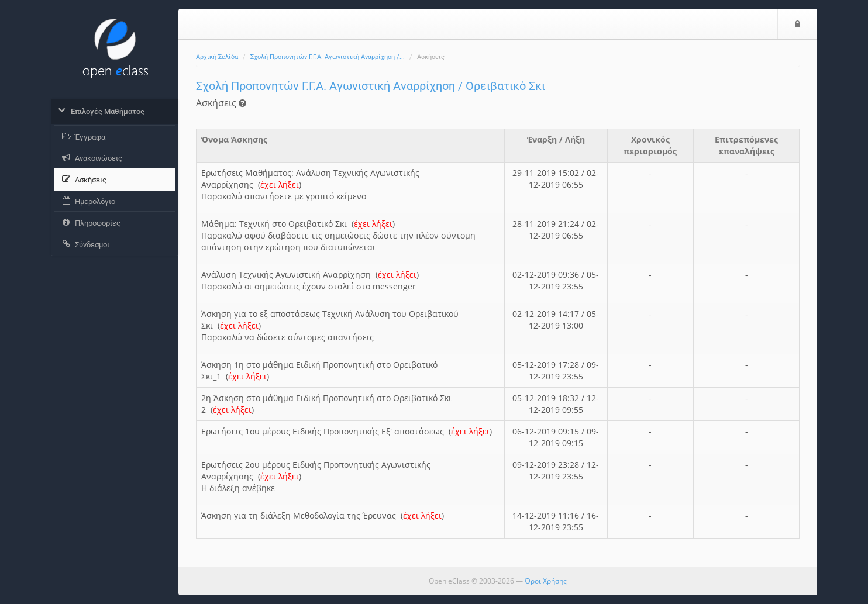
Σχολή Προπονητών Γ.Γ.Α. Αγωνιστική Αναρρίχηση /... (328, 57)
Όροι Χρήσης (546, 581)
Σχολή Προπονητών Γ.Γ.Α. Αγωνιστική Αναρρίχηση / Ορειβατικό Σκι (371, 86)
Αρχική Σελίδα (217, 57)
